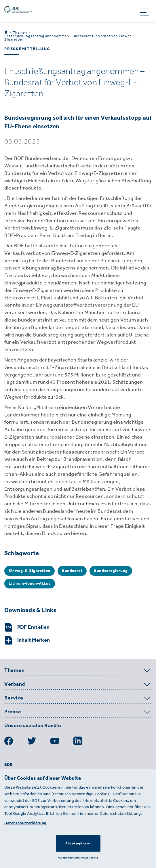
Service (14, 698)
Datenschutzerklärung (25, 823)
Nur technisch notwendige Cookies (78, 858)
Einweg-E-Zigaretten (30, 571)
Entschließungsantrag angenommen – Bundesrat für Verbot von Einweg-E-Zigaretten (71, 38)
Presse (13, 712)
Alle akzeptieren (78, 843)
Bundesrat (72, 571)
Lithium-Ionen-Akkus (30, 583)
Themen (20, 32)
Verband (15, 684)
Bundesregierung (111, 571)
